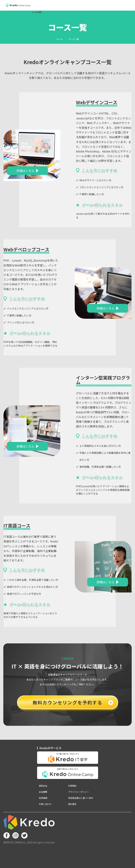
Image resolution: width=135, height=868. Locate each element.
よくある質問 (37, 12)
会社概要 (43, 792)
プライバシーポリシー (79, 792)
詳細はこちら (25, 171)
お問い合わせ (45, 804)
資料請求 (72, 804)
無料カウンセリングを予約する (73, 702)
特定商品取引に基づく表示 (81, 798)
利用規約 (72, 786)
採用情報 (43, 798)
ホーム (60, 39)
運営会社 (43, 786)
